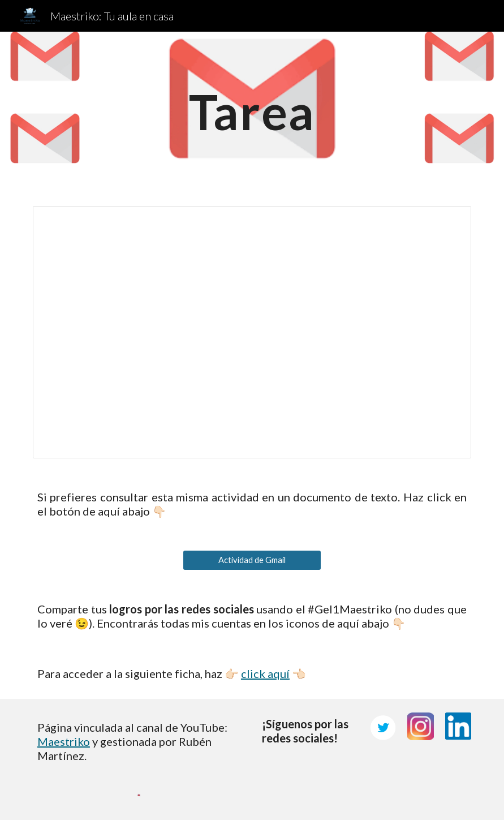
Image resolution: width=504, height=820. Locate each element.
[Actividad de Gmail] (252, 560)
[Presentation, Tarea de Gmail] (252, 332)
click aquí (265, 673)
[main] (252, 112)
